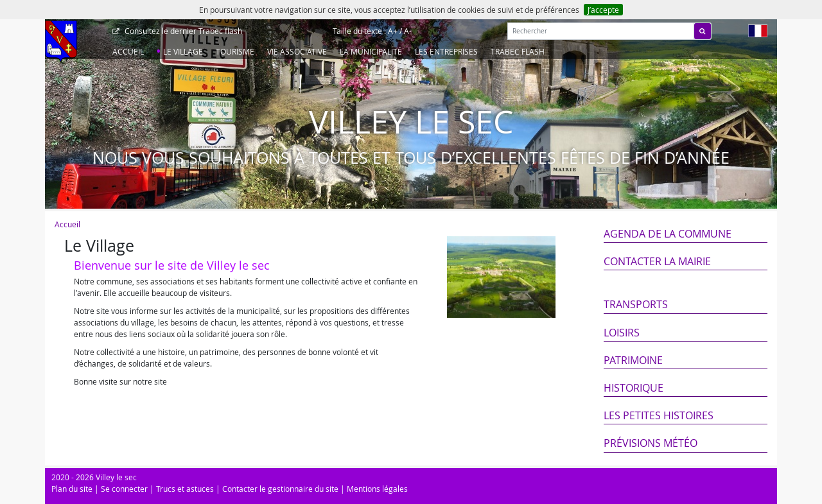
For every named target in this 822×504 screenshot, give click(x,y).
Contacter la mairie (657, 261)
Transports (636, 304)
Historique (634, 388)
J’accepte (603, 10)
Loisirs (622, 333)
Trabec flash (182, 31)
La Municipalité (371, 51)
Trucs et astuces (185, 489)
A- (408, 31)
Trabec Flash (518, 51)
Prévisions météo (651, 443)
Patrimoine (633, 360)
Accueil (128, 51)
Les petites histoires (659, 415)
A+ (393, 31)
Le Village (183, 51)
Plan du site (72, 489)
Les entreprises (446, 51)
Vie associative (297, 51)
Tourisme (235, 51)
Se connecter (124, 489)
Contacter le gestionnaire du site (280, 489)
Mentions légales (377, 489)
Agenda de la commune (668, 234)
